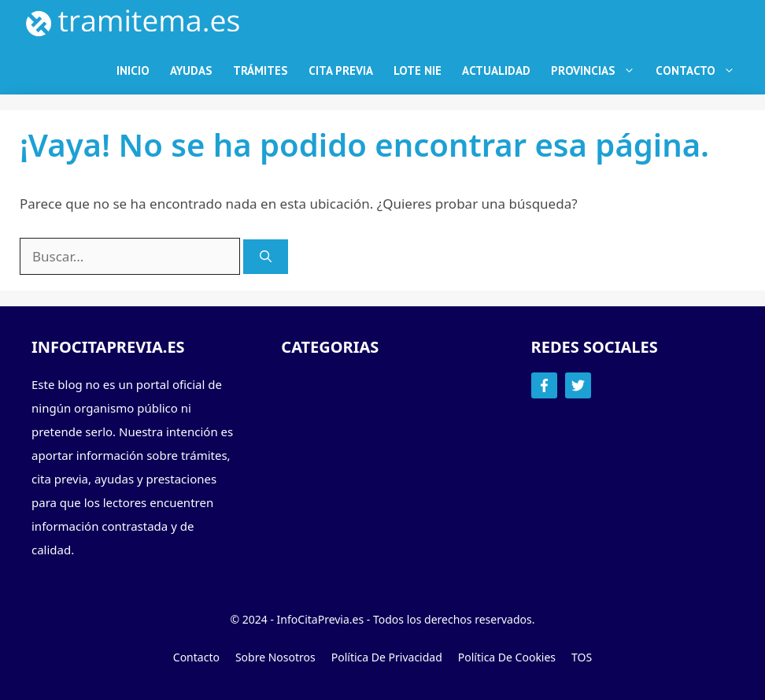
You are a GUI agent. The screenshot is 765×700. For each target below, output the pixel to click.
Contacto (700, 71)
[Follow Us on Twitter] (578, 385)
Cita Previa (341, 70)
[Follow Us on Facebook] (544, 385)
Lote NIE (418, 70)
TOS (582, 657)
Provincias (598, 71)
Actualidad (496, 70)
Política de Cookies (507, 657)
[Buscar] (266, 257)
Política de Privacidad (387, 657)
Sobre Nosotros (275, 657)
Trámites (261, 70)
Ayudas (191, 70)
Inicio (133, 70)
